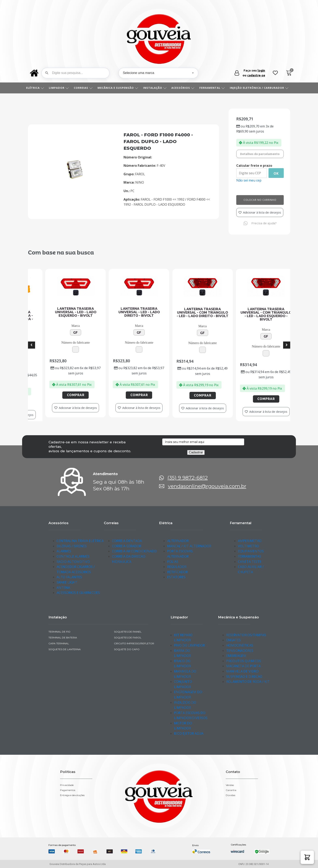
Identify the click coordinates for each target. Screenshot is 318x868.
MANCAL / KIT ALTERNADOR (189, 546)
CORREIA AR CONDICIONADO (134, 551)
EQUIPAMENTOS (251, 551)
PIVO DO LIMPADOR (189, 645)
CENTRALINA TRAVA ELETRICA (80, 541)
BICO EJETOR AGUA (189, 733)
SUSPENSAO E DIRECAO (244, 677)
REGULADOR (177, 567)
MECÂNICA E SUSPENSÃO (119, 88)
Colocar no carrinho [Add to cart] (260, 200)
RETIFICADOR (177, 572)
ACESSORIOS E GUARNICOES (78, 593)
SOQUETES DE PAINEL (128, 632)
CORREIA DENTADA (127, 541)
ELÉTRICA (37, 88)
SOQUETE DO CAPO (127, 649)
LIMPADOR (60, 88)
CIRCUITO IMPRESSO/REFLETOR (134, 643)
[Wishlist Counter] (275, 73)
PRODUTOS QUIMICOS (244, 661)
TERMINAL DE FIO (59, 632)
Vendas (230, 785)
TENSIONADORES (240, 651)
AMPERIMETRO (250, 541)
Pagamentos (68, 790)
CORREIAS (85, 88)
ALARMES (64, 551)
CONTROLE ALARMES (73, 556)
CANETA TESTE (250, 562)
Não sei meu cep (249, 180)
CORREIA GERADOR (127, 546)
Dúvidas (230, 795)
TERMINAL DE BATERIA (63, 638)
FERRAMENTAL (214, 88)
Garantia (231, 790)
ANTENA (63, 588)
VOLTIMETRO (248, 546)
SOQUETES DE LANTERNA (65, 649)
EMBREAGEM (236, 656)
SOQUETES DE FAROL (128, 638)
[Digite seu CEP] (252, 173)
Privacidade (67, 785)
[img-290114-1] (75, 178)
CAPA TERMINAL (59, 643)
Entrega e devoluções (72, 795)
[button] (307, 857)
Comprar (64, 402)
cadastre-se (256, 75)
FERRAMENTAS (249, 556)
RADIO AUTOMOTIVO (73, 562)
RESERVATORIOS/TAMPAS (246, 635)
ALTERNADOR (178, 541)
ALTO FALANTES (69, 577)
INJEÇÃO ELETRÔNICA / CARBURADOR (261, 88)
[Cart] (289, 73)
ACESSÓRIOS (184, 88)
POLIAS (173, 562)
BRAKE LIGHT (67, 582)
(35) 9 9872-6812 (187, 478)
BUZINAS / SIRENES (72, 546)
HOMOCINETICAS (240, 645)
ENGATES (233, 640)
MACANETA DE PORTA (243, 666)
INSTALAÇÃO (156, 88)
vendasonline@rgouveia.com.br (207, 486)
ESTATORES (176, 577)
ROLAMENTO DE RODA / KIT (248, 682)
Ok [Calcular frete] (276, 173)
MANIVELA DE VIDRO (242, 671)
